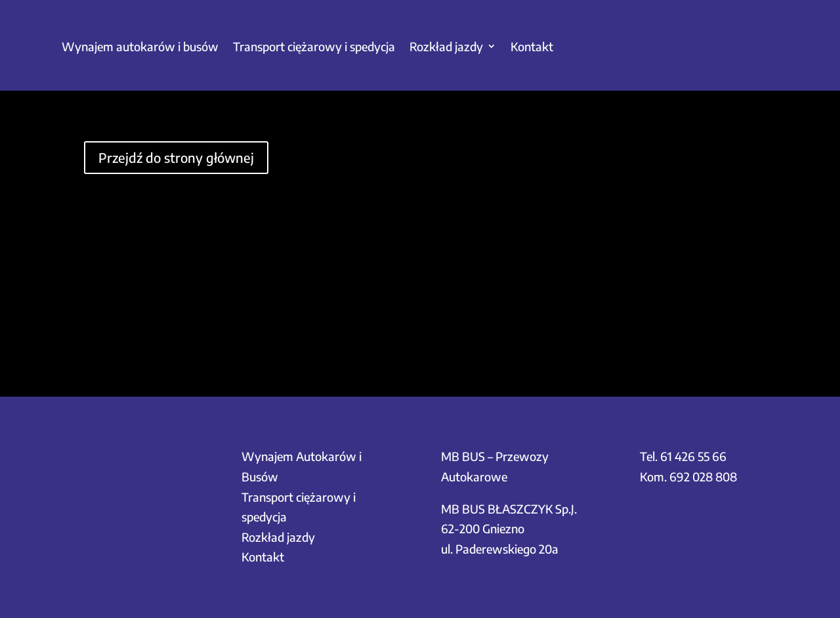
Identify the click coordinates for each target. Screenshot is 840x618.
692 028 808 (703, 476)
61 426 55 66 (693, 456)
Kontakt (532, 46)
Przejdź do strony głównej (176, 157)
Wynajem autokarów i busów (140, 46)
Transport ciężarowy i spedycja (314, 46)
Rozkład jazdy (446, 46)
